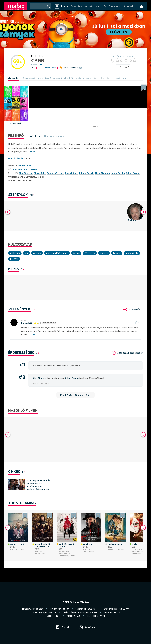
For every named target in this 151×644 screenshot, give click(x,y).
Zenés (54, 68)
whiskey (37, 253)
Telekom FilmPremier (138, 556)
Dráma (47, 68)
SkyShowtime (89, 555)
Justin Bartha (118, 173)
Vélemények (19, 309)
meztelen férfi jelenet (57, 253)
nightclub (15, 253)
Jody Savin (18, 169)
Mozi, (61, 557)
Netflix (24, 553)
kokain (76, 253)
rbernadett (26, 323)
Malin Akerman (103, 173)
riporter (104, 253)
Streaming (114, 6)
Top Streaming (22, 506)
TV (105, 6)
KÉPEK (14, 269)
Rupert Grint (71, 173)
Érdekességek (21, 352)
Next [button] (143, 212)
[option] (49, 216)
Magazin (89, 6)
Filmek (65, 6)
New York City (132, 253)
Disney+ (72, 559)
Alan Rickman (26, 173)
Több (40, 64)
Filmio (43, 557)
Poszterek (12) (16, 123)
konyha (117, 253)
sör (26, 253)
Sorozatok (76, 6)
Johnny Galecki (86, 173)
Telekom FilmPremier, (65, 558)
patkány (14, 259)
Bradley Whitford (55, 173)
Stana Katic (40, 173)
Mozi (98, 6)
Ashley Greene (133, 173)
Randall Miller (31, 169)
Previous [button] (8, 212)
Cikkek (14, 475)
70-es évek (90, 253)
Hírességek (128, 6)
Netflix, (38, 557)
